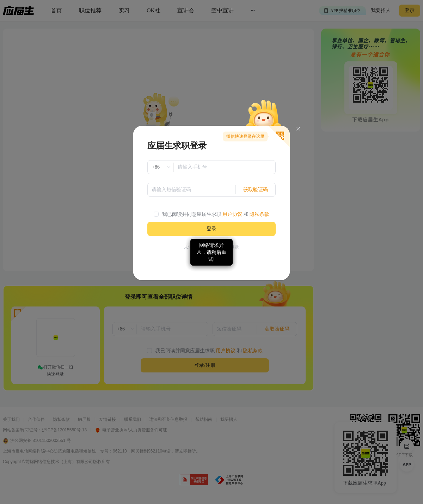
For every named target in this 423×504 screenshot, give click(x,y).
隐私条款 (259, 214)
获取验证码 (256, 190)
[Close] (298, 129)
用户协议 (232, 214)
